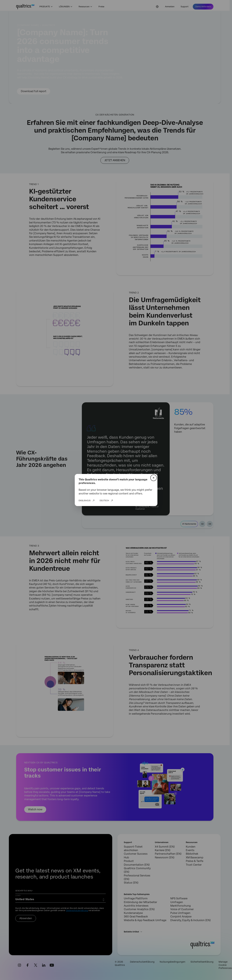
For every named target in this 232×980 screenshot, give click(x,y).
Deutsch (104, 501)
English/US (85, 501)
